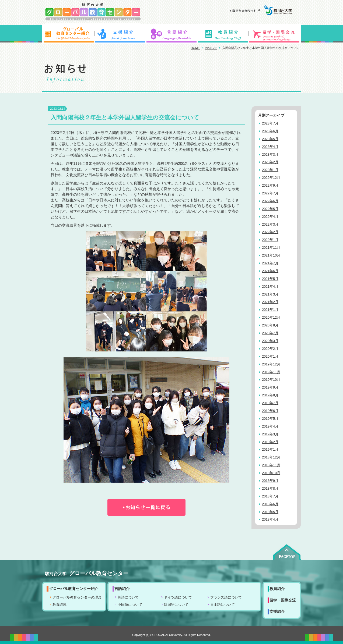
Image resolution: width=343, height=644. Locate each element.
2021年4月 (270, 287)
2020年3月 (270, 341)
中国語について (130, 605)
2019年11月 (271, 372)
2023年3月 (270, 155)
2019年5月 (270, 419)
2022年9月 (270, 186)
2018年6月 (270, 504)
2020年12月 (271, 318)
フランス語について (226, 597)
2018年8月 (270, 489)
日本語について (223, 605)
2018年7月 (270, 496)
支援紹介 (120, 34)
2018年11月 (271, 465)
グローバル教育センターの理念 (77, 597)
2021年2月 (270, 302)
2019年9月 (270, 387)
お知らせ (211, 48)
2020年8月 (270, 325)
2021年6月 (270, 271)
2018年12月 (271, 457)
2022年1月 (270, 240)
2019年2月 (270, 442)
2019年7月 (270, 403)
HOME (195, 48)
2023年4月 (270, 147)
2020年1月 (270, 357)
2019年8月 (270, 395)
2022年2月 (270, 232)
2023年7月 (270, 123)
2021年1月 (270, 310)
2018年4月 (270, 520)
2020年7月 (270, 333)
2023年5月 (270, 139)
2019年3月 (270, 434)
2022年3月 (270, 225)
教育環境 (59, 605)
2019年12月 (271, 364)
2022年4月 (270, 217)
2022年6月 (270, 201)
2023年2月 (270, 162)
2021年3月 (270, 294)
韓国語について (176, 605)
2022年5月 (270, 209)
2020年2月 (270, 349)
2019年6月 (270, 411)
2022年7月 (270, 193)
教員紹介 (223, 34)
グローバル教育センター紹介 (68, 34)
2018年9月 (270, 481)
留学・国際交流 (275, 34)
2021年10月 (271, 255)
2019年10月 (271, 380)
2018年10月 (271, 473)
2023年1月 (270, 170)
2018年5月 (270, 512)
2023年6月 (270, 131)
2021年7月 (270, 263)
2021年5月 (270, 279)
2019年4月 (270, 426)
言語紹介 (171, 34)
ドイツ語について (178, 597)
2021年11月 (271, 248)
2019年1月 (270, 450)
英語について (128, 597)
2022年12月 (271, 178)
